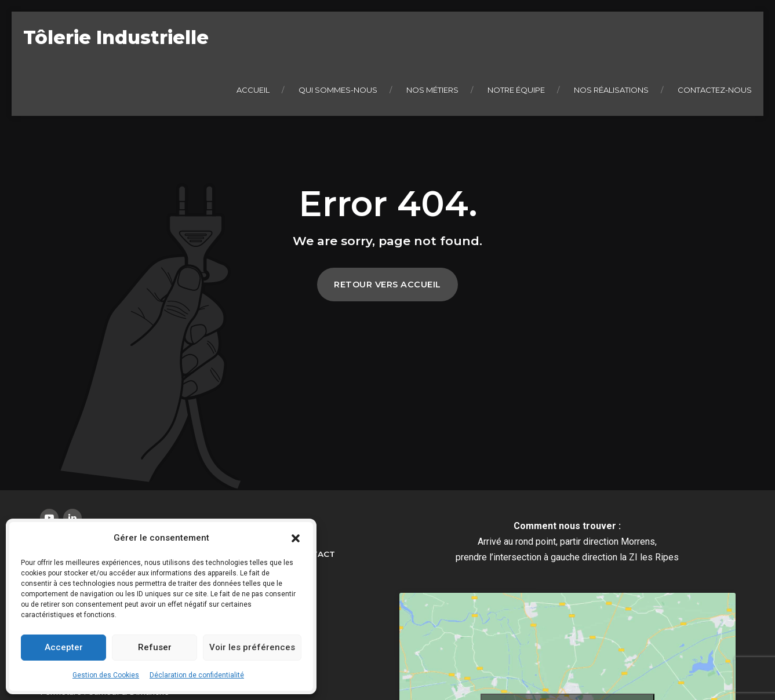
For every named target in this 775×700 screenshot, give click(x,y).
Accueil (253, 90)
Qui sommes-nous (338, 90)
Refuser (155, 647)
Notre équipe (516, 90)
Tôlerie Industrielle (116, 37)
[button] (296, 538)
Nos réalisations (611, 90)
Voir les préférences (252, 647)
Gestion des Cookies (106, 675)
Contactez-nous (715, 90)
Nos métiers (432, 90)
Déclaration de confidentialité (197, 675)
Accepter (64, 647)
